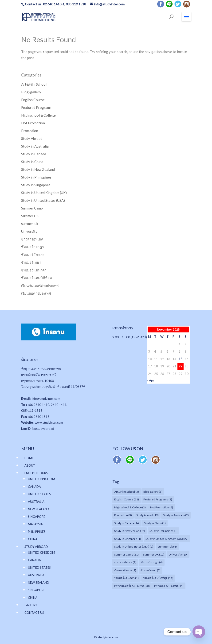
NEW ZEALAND (39, 509)
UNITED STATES (39, 494)
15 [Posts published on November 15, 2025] (181, 359)
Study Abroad (32, 138)
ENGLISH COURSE (37, 473)
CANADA (34, 487)
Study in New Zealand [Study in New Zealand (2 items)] (130, 531)
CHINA (33, 539)
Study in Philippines (36, 177)
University (29, 231)
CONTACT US (34, 613)
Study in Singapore (36, 185)
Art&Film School (34, 84)
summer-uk (30, 224)
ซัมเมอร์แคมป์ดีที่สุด (37, 278)
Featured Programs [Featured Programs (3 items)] (158, 499)
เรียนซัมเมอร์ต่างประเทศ (40, 286)
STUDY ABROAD (36, 547)
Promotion (30, 131)
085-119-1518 (32, 411)
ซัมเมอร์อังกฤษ (32, 255)
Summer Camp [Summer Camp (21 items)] (126, 554)
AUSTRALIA (36, 502)
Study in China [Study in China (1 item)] (155, 523)
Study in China (32, 162)
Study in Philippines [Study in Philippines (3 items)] (163, 531)
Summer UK (30, 216)
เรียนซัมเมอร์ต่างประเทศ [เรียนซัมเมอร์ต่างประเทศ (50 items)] (132, 586)
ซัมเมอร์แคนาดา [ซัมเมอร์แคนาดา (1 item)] (126, 578)
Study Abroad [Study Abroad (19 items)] (147, 515)
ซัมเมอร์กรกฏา (32, 247)
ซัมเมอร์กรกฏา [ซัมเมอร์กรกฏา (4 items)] (152, 562)
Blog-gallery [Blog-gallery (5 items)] (153, 492)
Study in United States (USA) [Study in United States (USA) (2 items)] (134, 547)
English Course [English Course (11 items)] (127, 499)
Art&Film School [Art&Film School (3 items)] (127, 492)
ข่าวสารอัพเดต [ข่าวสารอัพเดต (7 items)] (125, 562)
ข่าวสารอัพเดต (32, 239)
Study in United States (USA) (43, 200)
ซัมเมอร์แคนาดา (34, 270)
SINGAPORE (37, 517)
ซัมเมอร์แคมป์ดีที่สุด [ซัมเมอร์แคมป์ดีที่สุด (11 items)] (158, 578)
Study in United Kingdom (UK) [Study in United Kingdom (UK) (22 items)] (167, 539)
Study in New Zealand (38, 169)
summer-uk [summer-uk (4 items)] (167, 547)
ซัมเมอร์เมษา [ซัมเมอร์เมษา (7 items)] (151, 570)
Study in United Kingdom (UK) (44, 193)
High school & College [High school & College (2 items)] (130, 507)
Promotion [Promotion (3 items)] (123, 515)
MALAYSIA (35, 524)
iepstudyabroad (43, 429)
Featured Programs (36, 107)
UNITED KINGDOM (41, 479)
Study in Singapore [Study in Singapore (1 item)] (128, 539)
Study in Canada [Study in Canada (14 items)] (127, 523)
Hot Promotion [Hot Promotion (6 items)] (162, 507)
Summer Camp (32, 208)
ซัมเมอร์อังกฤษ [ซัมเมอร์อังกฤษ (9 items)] (125, 570)
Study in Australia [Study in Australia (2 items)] (176, 515)
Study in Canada (34, 154)
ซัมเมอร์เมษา (31, 262)
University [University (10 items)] (178, 554)
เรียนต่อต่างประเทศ (36, 293)
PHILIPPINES (37, 532)
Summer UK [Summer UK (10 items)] (154, 554)
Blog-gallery (31, 92)
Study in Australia (35, 146)
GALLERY (31, 605)
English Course (33, 100)
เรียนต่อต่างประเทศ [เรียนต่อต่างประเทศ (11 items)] (169, 586)
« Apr (151, 380)
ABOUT (30, 465)
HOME (29, 458)
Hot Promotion (33, 123)
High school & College (38, 115)
